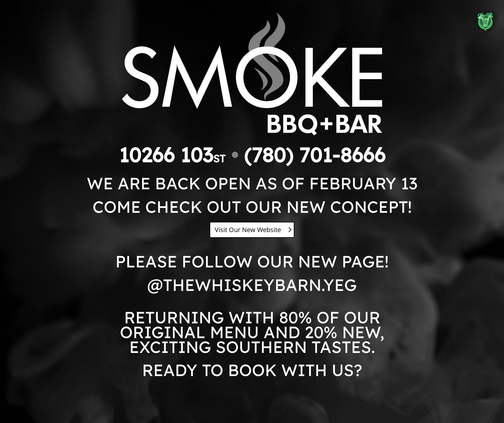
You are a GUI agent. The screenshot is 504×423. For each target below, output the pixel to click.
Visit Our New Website (248, 230)
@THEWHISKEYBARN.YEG (252, 285)
